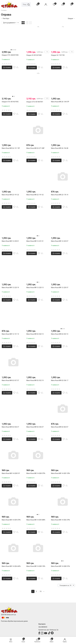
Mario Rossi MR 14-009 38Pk (36, 520)
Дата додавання (10, 23)
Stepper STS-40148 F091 (35, 102)
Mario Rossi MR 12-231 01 (35, 241)
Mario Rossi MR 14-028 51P (11, 473)
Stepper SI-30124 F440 (34, 55)
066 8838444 (43, 627)
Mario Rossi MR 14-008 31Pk (60, 566)
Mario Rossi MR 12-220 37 (60, 288)
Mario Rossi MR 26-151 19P (11, 148)
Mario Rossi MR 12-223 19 (10, 288)
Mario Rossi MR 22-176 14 (60, 195)
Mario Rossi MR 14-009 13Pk (60, 473)
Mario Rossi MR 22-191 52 (35, 195)
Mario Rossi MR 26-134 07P (60, 102)
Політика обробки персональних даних (14, 621)
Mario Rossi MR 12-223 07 (60, 241)
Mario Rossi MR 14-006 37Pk (60, 520)
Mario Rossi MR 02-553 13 (60, 334)
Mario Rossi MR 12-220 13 (35, 288)
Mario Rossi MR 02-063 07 (60, 427)
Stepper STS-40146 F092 (10, 102)
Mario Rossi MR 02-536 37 (10, 427)
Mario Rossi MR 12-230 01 (10, 241)
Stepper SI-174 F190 (58, 55)
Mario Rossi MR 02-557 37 (10, 380)
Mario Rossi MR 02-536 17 (60, 380)
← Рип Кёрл (5, 18)
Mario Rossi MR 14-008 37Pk (36, 473)
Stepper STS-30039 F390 (10, 55)
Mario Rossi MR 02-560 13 (35, 334)
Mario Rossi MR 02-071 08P (35, 148)
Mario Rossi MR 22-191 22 (10, 195)
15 (41, 591)
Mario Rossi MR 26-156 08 (60, 148)
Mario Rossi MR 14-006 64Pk (11, 566)
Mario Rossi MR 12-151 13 (10, 334)
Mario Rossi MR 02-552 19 (35, 380)
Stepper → (71, 18)
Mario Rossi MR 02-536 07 (35, 427)
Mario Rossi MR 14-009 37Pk (11, 520)
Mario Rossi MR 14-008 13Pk (36, 566)
